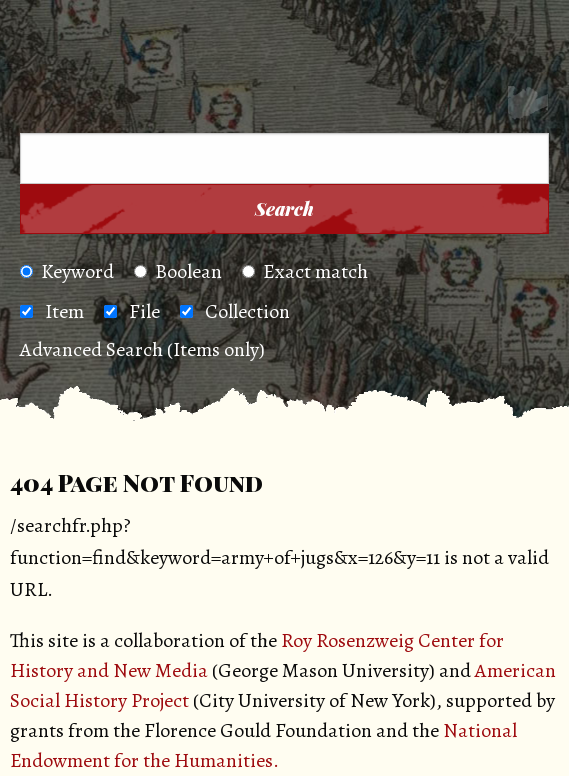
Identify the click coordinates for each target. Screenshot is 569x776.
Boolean (178, 271)
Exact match (305, 271)
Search (284, 209)
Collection (247, 311)
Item (64, 311)
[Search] (528, 106)
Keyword (67, 271)
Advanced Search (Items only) (142, 349)
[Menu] (49, 106)
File (144, 311)
